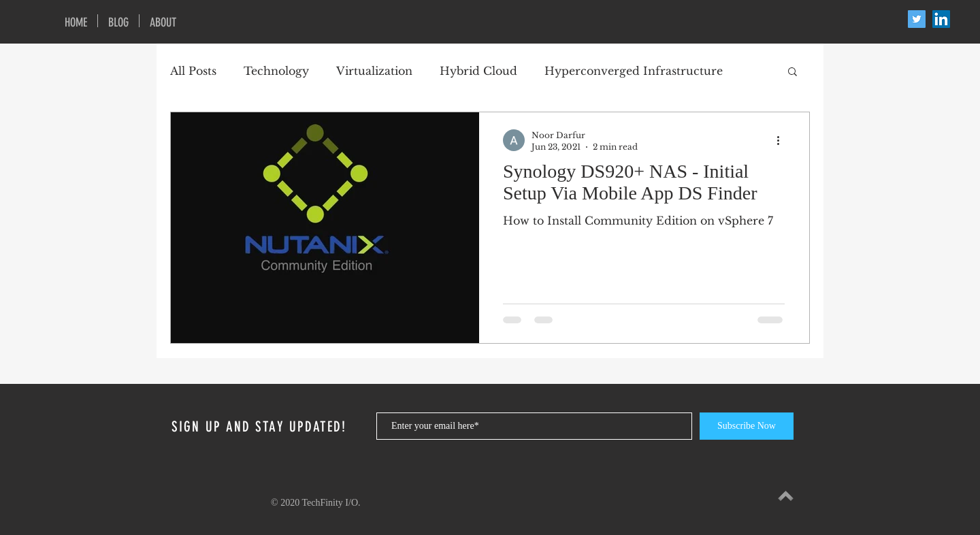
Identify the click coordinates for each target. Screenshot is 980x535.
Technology (276, 71)
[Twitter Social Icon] (917, 19)
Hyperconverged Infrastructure (634, 71)
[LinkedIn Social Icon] (941, 19)
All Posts (193, 71)
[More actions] (783, 140)
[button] (793, 72)
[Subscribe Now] (747, 426)
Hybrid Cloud (478, 71)
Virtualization (374, 71)
